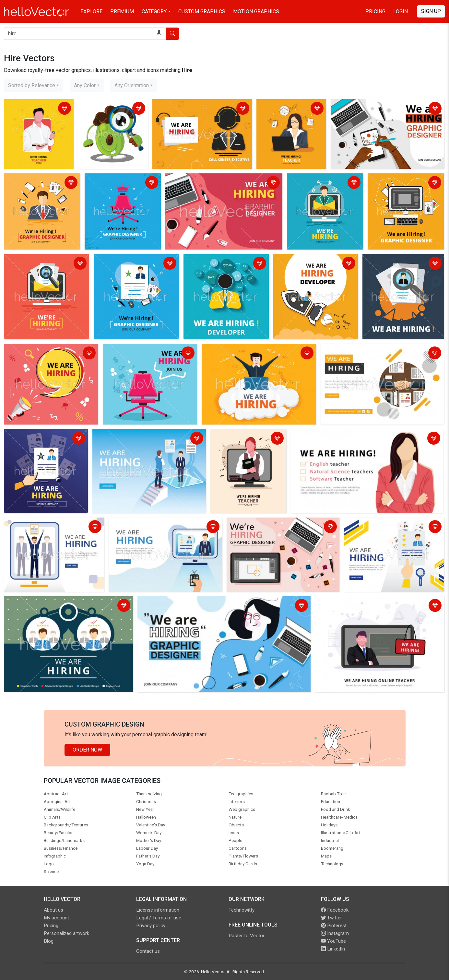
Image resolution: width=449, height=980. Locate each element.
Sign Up (431, 11)
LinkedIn (333, 949)
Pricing (375, 12)
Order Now (87, 750)
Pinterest (334, 926)
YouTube (333, 941)
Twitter (331, 918)
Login (401, 12)
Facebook (335, 910)
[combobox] (34, 86)
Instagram (335, 933)
